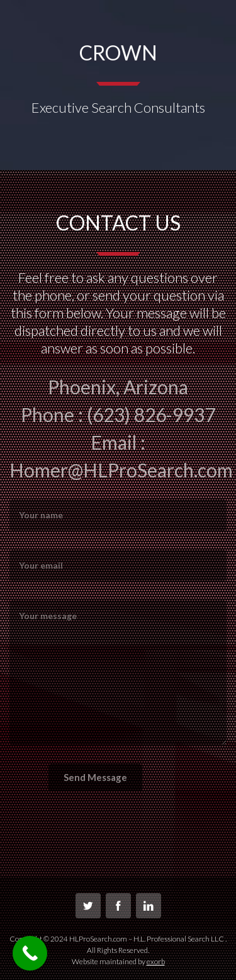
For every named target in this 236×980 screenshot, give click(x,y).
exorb (156, 961)
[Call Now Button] (30, 953)
